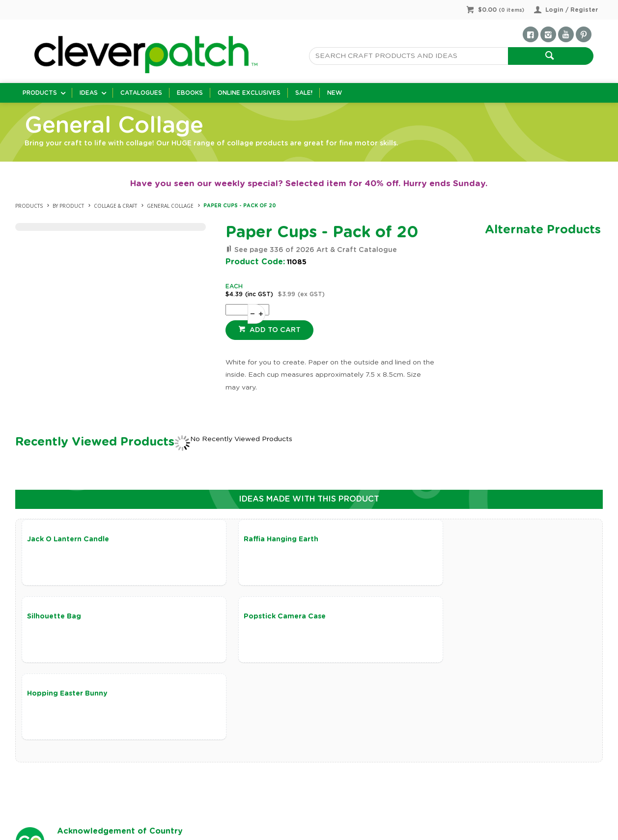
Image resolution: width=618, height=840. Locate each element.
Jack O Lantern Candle (68, 539)
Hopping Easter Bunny (261, 617)
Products (40, 93)
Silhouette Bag (441, 539)
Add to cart (274, 330)
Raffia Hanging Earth (258, 539)
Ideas (89, 93)
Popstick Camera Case (68, 617)
